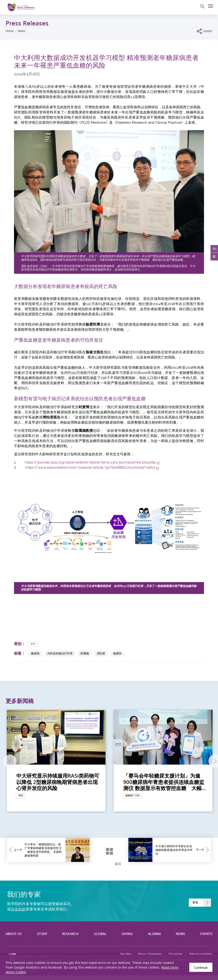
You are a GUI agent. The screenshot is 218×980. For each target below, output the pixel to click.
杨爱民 (117, 653)
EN (214, 249)
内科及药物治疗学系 (60, 653)
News (22, 31)
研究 (33, 644)
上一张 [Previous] (6, 761)
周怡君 (101, 653)
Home (10, 31)
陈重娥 (85, 653)
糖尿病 (35, 653)
